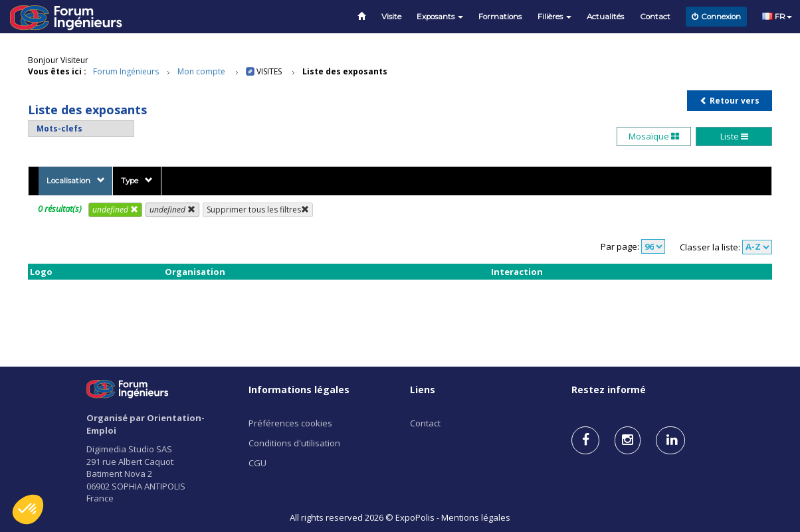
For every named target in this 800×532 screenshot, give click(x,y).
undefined (115, 210)
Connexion (716, 17)
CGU (257, 463)
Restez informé (609, 390)
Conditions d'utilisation (294, 443)
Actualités (605, 17)
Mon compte (201, 71)
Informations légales (299, 390)
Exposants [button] (440, 17)
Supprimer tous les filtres (258, 210)
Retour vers (730, 101)
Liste (734, 136)
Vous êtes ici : (57, 71)
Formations (500, 17)
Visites (269, 71)
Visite (391, 17)
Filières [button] (554, 17)
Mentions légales (476, 517)
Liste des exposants (345, 71)
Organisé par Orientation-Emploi (146, 424)
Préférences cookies (290, 423)
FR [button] (777, 17)
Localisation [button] (76, 181)
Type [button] (137, 181)
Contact (655, 17)
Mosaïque (654, 136)
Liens (423, 390)
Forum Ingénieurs (126, 71)
